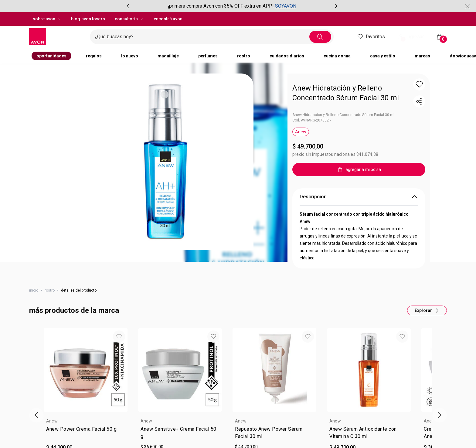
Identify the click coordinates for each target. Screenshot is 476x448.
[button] (419, 84)
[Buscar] (320, 37)
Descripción (359, 197)
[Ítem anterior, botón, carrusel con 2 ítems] (128, 6)
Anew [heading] (52, 421)
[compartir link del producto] (419, 101)
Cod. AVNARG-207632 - (311, 120)
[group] (232, 6)
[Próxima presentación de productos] (440, 415)
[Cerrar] (467, 6)
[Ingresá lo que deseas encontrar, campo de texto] (202, 37)
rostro (50, 290)
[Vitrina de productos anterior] (36, 415)
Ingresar (410, 37)
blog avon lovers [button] (88, 19)
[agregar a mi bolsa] (359, 169)
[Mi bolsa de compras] (440, 37)
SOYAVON (286, 6)
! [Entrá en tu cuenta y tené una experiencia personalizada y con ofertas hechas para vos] (403, 39)
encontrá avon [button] (168, 19)
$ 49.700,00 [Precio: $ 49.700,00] (308, 146)
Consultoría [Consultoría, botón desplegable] (129, 19)
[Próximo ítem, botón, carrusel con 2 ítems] (336, 6)
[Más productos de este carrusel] (427, 310)
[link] (86, 434)
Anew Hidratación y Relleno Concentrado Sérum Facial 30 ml (346, 93)
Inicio (34, 290)
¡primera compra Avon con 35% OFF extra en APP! (221, 6)
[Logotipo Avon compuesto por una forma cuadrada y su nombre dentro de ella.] (57, 37)
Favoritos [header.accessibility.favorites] (371, 37)
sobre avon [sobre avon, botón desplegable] (47, 19)
